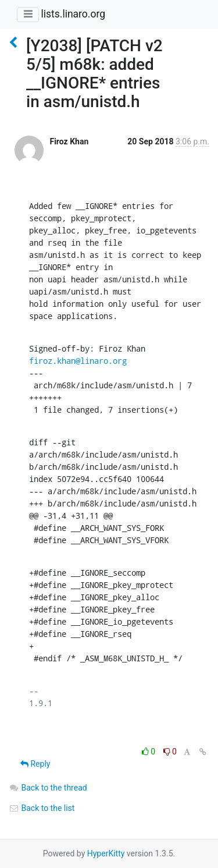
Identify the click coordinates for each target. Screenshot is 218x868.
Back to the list (42, 808)
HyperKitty (106, 853)
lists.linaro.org (73, 14)
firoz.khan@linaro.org (78, 361)
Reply (35, 764)
